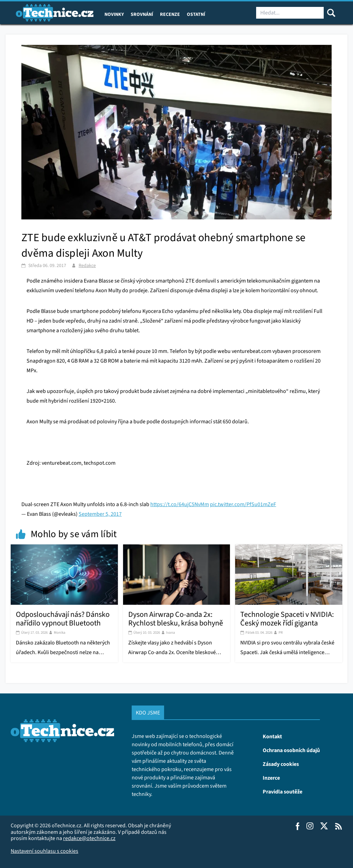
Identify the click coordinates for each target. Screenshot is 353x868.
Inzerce (271, 778)
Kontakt (272, 736)
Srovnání (142, 14)
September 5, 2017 (100, 514)
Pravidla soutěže (283, 791)
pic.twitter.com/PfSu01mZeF (243, 504)
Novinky (114, 14)
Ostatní (196, 14)
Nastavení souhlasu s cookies (44, 851)
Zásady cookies (281, 764)
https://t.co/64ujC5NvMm (180, 504)
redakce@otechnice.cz (89, 838)
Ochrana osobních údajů (291, 750)
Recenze (170, 14)
